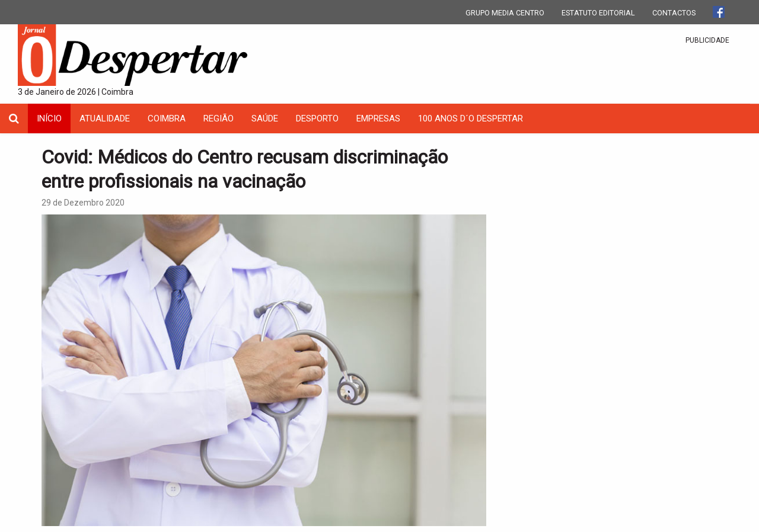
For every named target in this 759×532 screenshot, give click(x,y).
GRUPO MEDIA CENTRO (505, 13)
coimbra (167, 118)
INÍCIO (49, 118)
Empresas (378, 118)
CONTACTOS (674, 13)
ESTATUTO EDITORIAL (598, 13)
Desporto (317, 118)
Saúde (265, 118)
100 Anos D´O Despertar (471, 118)
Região (219, 118)
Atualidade (105, 118)
